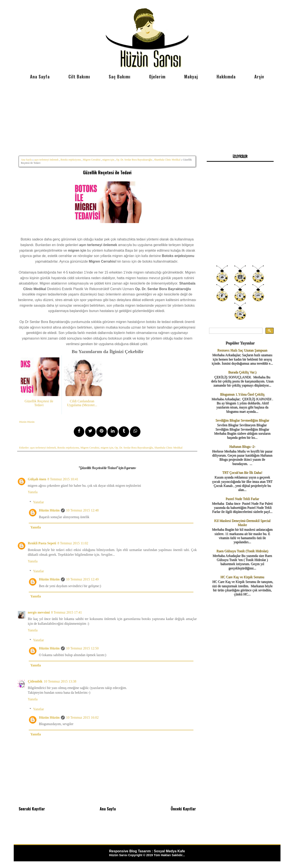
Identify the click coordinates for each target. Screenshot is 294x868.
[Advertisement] (147, 114)
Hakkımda (226, 77)
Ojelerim (157, 77)
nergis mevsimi (39, 612)
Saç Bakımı (120, 77)
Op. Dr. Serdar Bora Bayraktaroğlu (134, 160)
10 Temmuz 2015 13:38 (60, 681)
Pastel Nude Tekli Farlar (242, 499)
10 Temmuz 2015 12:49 (82, 579)
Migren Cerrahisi (92, 160)
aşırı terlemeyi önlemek (46, 160)
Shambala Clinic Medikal (167, 160)
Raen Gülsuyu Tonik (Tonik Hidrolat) (242, 551)
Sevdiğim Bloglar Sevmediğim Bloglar (242, 420)
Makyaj (191, 77)
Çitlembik (35, 681)
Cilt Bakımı (79, 77)
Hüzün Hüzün (49, 510)
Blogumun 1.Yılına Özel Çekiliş (242, 394)
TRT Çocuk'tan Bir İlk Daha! (242, 472)
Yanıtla (33, 492)
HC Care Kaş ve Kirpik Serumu (242, 577)
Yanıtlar (38, 502)
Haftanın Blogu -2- (242, 446)
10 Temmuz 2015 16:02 (82, 717)
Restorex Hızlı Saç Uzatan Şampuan (242, 350)
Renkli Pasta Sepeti (42, 543)
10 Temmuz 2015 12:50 (82, 648)
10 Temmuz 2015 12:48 (82, 510)
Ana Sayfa (40, 77)
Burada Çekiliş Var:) (242, 372)
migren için (108, 160)
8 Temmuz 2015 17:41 (66, 612)
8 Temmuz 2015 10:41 (63, 479)
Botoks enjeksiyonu (71, 160)
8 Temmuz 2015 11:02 (73, 543)
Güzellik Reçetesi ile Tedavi (107, 172)
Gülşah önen (37, 479)
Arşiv (259, 77)
